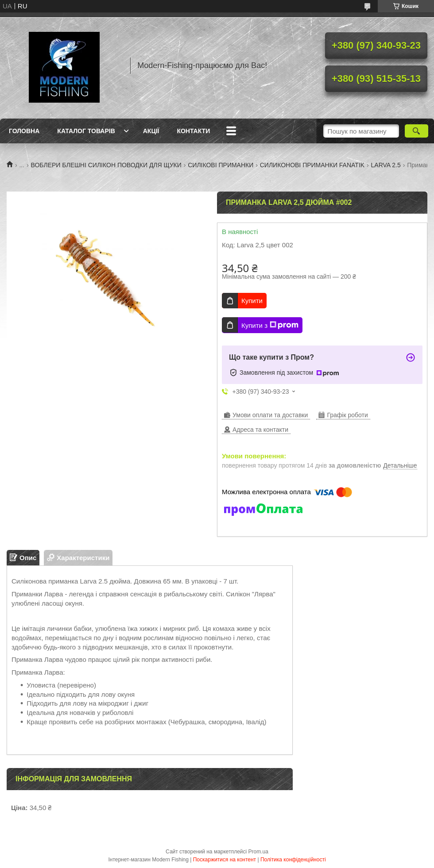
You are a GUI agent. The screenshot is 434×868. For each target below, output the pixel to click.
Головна (24, 131)
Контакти (193, 131)
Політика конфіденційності (293, 860)
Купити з (270, 325)
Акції (151, 131)
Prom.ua (258, 852)
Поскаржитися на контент (225, 860)
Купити (252, 301)
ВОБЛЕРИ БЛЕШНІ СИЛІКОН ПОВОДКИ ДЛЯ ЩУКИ (106, 165)
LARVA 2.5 (386, 165)
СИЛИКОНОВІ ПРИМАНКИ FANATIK (312, 165)
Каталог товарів (86, 131)
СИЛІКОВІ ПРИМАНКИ (221, 165)
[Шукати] (417, 131)
